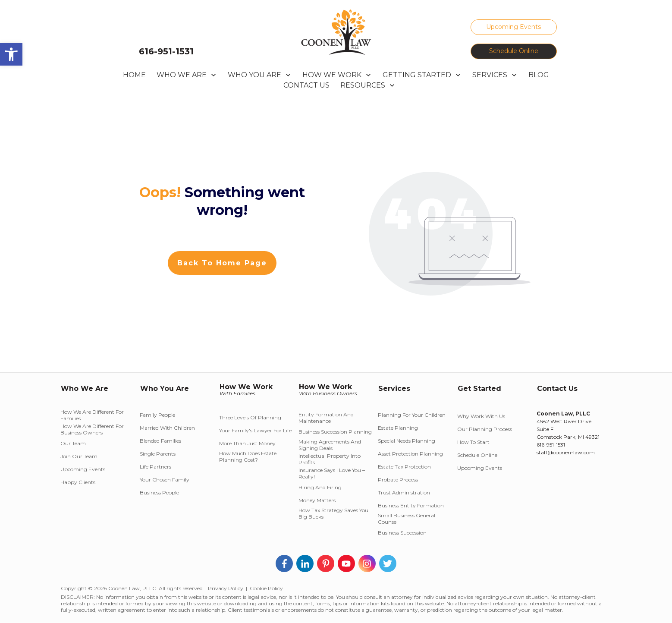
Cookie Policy (266, 588)
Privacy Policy (226, 588)
